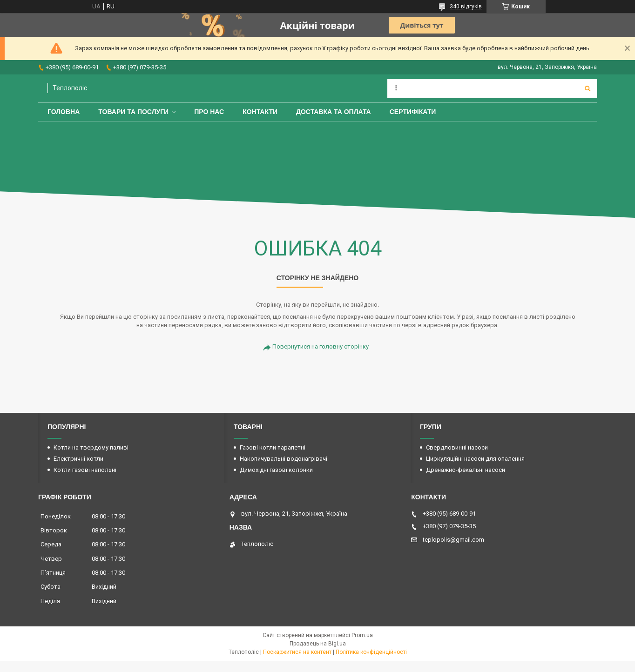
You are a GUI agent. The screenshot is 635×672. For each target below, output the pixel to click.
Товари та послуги (133, 112)
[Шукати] (588, 88)
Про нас (209, 112)
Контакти (260, 112)
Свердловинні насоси (457, 447)
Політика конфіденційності (371, 652)
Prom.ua (362, 635)
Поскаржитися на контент (297, 652)
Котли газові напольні (85, 470)
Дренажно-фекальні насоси (466, 470)
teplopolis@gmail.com (453, 540)
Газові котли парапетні (273, 447)
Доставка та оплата (334, 112)
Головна (64, 112)
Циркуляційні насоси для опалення (475, 459)
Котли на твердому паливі (91, 447)
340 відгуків (466, 7)
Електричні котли (78, 459)
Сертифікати (413, 112)
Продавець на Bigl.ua (318, 644)
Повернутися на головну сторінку (321, 346)
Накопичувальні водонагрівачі (284, 459)
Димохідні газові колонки (276, 470)
